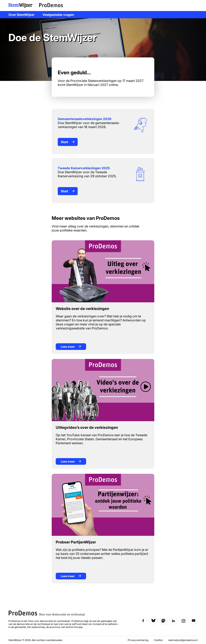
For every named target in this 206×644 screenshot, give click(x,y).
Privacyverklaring (138, 640)
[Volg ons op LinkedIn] (173, 621)
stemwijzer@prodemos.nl (183, 640)
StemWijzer (22, 5)
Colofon (159, 640)
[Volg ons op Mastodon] (163, 621)
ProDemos (51, 5)
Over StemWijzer (21, 15)
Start (68, 142)
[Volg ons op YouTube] (194, 621)
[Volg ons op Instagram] (183, 621)
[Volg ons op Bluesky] (153, 621)
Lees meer (71, 347)
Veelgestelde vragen (58, 15)
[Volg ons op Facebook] (143, 621)
